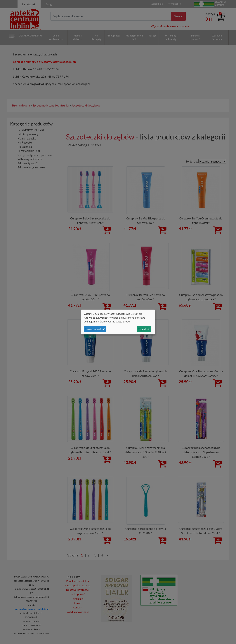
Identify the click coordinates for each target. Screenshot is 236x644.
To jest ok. (144, 329)
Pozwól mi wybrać (95, 329)
